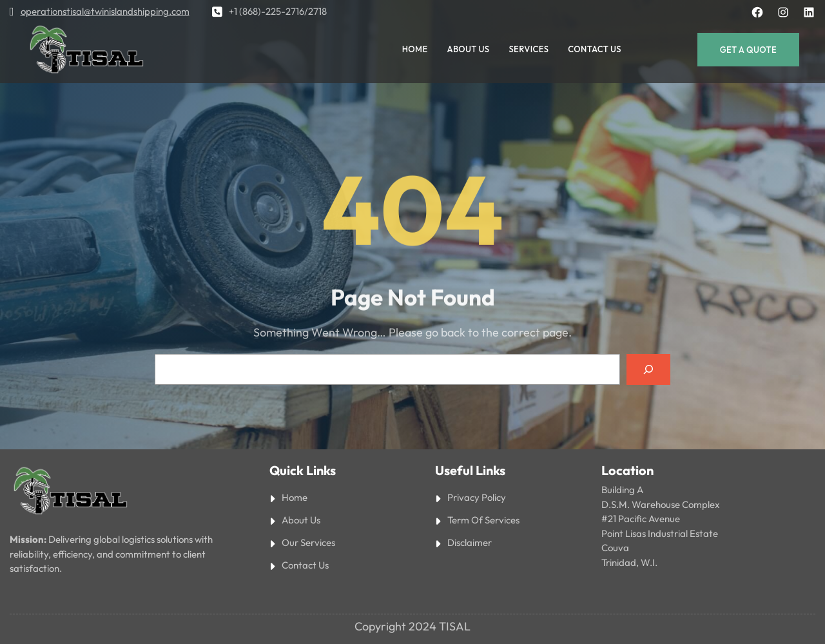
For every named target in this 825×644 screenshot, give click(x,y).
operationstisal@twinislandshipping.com (105, 11)
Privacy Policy (477, 497)
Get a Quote (748, 50)
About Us (301, 520)
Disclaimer (470, 542)
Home (295, 497)
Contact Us (305, 565)
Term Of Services (483, 520)
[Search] (648, 369)
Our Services (308, 542)
